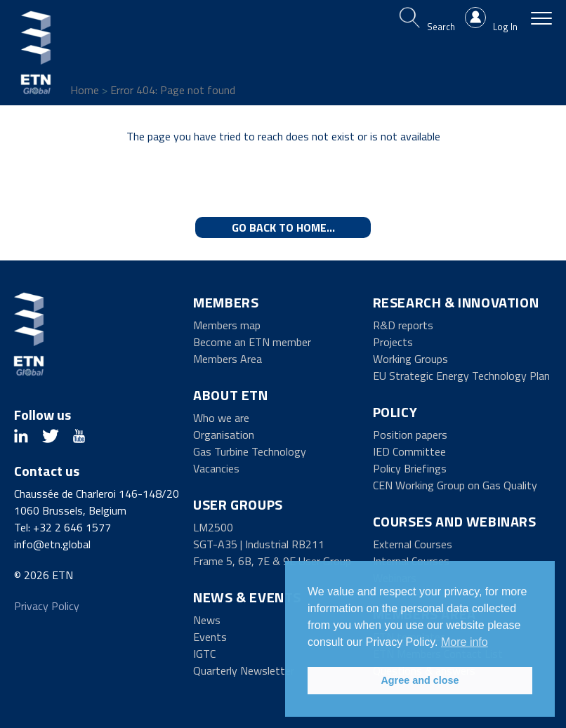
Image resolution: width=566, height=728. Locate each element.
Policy (395, 412)
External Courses (413, 544)
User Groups (238, 504)
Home (85, 90)
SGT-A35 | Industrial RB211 (259, 544)
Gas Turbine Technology (250, 451)
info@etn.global (52, 544)
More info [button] (465, 642)
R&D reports (403, 325)
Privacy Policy (47, 606)
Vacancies (216, 468)
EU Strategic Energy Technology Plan (461, 376)
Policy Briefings (410, 468)
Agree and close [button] (420, 680)
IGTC (204, 654)
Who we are (221, 418)
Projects (393, 342)
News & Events (247, 597)
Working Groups (410, 359)
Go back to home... (283, 227)
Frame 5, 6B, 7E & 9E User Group (272, 561)
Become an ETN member (252, 342)
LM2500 (213, 527)
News (207, 620)
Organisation (224, 435)
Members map (227, 325)
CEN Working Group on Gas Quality (455, 485)
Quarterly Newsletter (244, 670)
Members (226, 302)
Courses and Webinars (455, 521)
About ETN (230, 395)
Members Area (228, 359)
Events (210, 637)
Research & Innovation (456, 302)
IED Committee (409, 451)
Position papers (410, 435)
